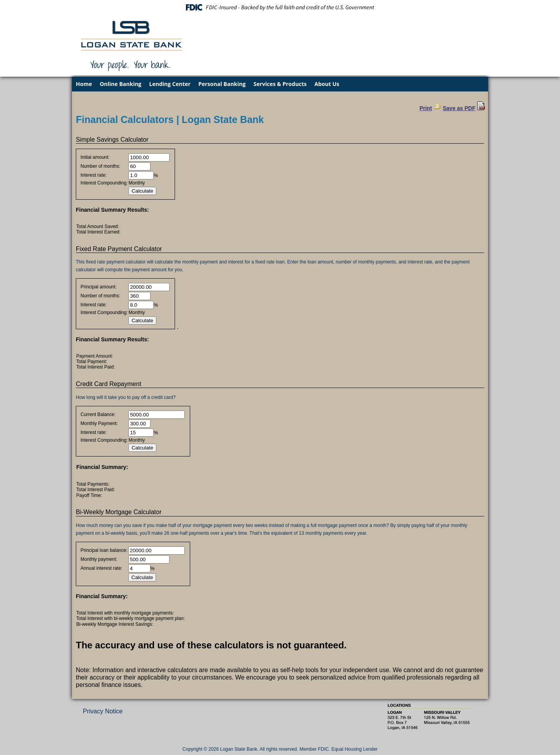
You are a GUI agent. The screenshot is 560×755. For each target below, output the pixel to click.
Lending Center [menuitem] (170, 84)
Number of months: (100, 166)
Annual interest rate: (101, 568)
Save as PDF (459, 108)
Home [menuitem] (84, 84)
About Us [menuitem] (327, 84)
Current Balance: (98, 414)
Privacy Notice (103, 711)
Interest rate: (94, 175)
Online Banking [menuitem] (120, 84)
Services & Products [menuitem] (280, 84)
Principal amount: (99, 287)
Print (426, 108)
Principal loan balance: (104, 550)
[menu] (280, 84)
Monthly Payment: (99, 423)
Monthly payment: (99, 559)
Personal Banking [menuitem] (222, 84)
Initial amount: (95, 157)
